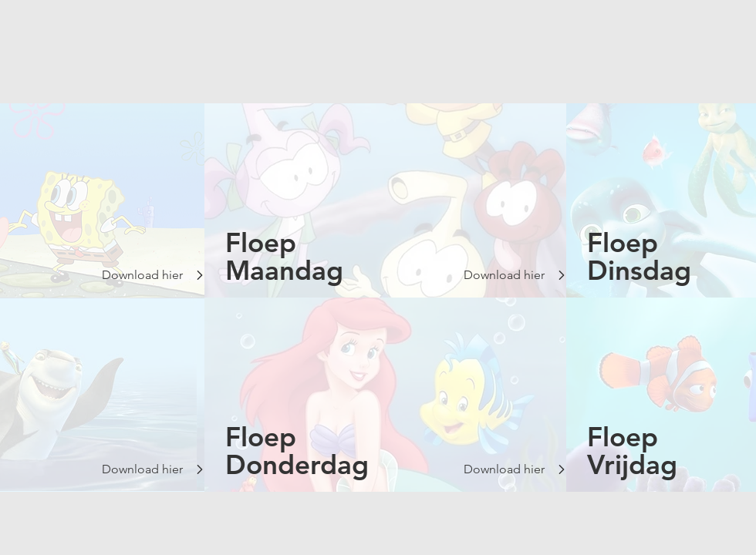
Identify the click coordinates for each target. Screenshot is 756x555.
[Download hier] (141, 275)
